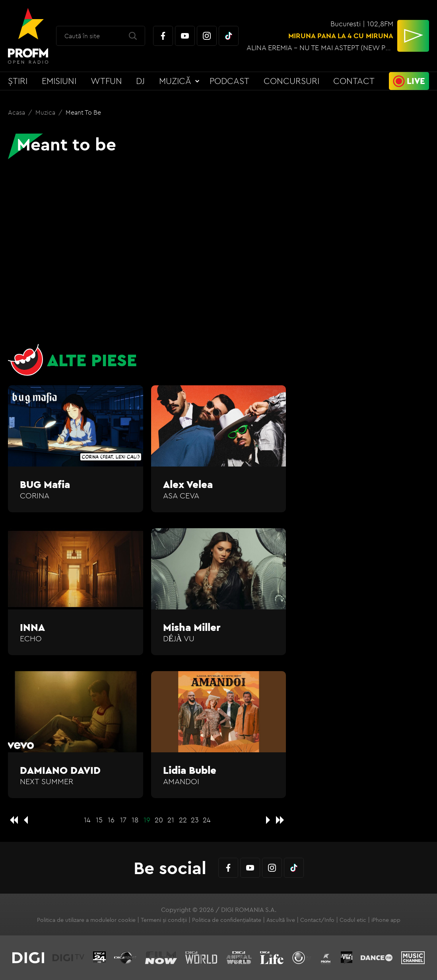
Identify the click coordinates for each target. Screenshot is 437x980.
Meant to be (83, 112)
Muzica (46, 112)
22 (183, 820)
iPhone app (386, 920)
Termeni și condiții (164, 920)
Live (416, 81)
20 (159, 820)
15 (99, 820)
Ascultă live (281, 920)
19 (147, 820)
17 (123, 820)
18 (135, 820)
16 (111, 820)
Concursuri (291, 81)
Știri (18, 81)
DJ (140, 81)
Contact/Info (317, 920)
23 (195, 820)
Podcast (229, 81)
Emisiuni (59, 81)
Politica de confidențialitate (227, 920)
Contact (354, 81)
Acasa (17, 112)
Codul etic (353, 920)
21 (171, 820)
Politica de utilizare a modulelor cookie (86, 920)
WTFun (106, 81)
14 (87, 820)
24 (207, 820)
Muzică (175, 81)
